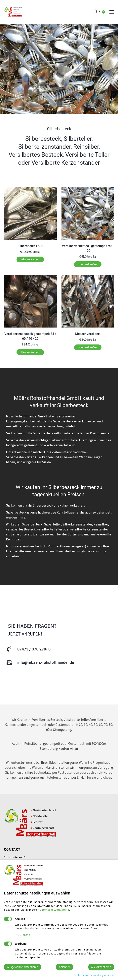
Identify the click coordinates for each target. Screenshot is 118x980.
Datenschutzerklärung (55, 910)
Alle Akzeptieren (101, 967)
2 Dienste (23, 935)
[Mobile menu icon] (112, 12)
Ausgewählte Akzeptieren (23, 967)
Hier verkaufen (30, 259)
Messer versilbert (88, 334)
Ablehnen (65, 967)
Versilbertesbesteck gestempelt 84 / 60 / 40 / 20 (30, 336)
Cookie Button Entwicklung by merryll (94, 975)
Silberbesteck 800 (30, 246)
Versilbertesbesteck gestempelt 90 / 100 (88, 248)
